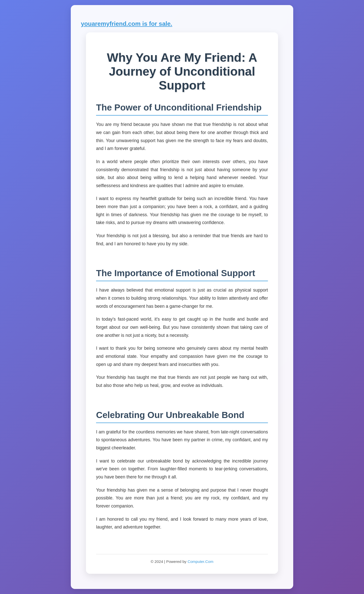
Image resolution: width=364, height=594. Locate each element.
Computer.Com (200, 562)
